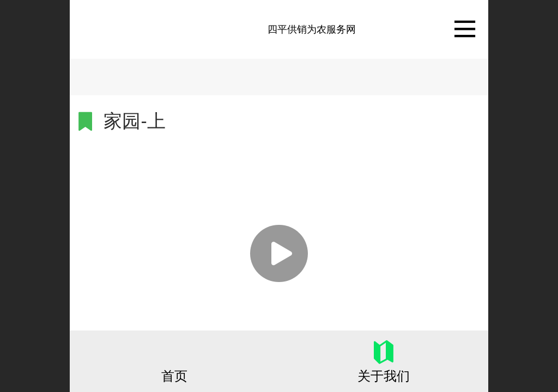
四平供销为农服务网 (312, 29)
